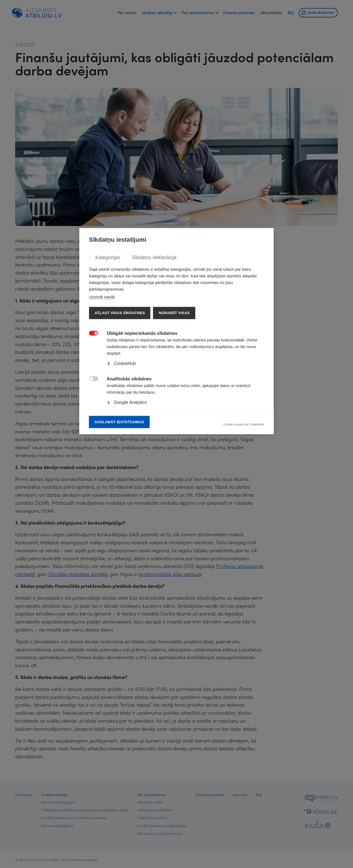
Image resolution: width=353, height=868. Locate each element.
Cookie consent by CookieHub (244, 527)
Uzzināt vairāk (102, 400)
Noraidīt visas (174, 416)
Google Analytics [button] (130, 505)
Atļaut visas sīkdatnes (120, 416)
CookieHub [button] (125, 466)
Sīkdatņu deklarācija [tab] (154, 360)
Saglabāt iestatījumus (119, 525)
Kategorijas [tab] (108, 360)
